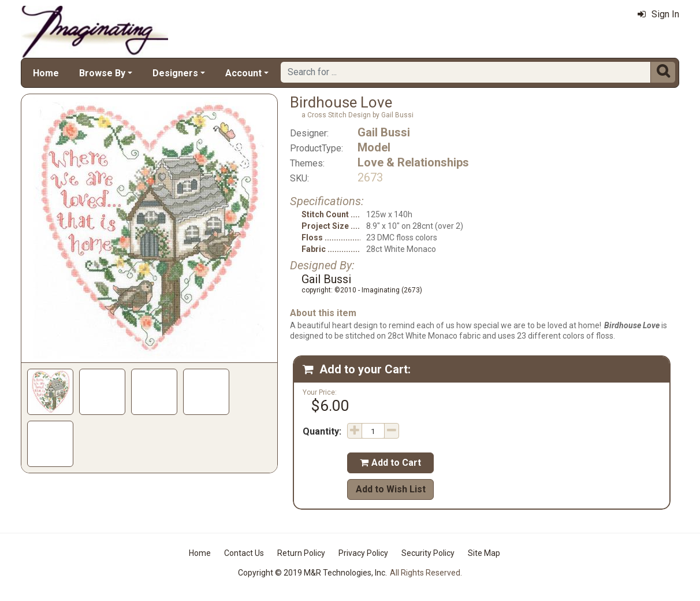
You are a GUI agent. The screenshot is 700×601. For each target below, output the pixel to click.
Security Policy (428, 553)
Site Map (484, 553)
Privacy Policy (363, 553)
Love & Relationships (413, 162)
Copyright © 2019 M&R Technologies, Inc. (312, 573)
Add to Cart (390, 463)
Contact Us (244, 553)
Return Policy (301, 553)
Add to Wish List (391, 489)
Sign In (658, 14)
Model (374, 147)
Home (46, 73)
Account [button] (243, 73)
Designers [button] (175, 73)
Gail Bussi (384, 132)
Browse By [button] (102, 73)
